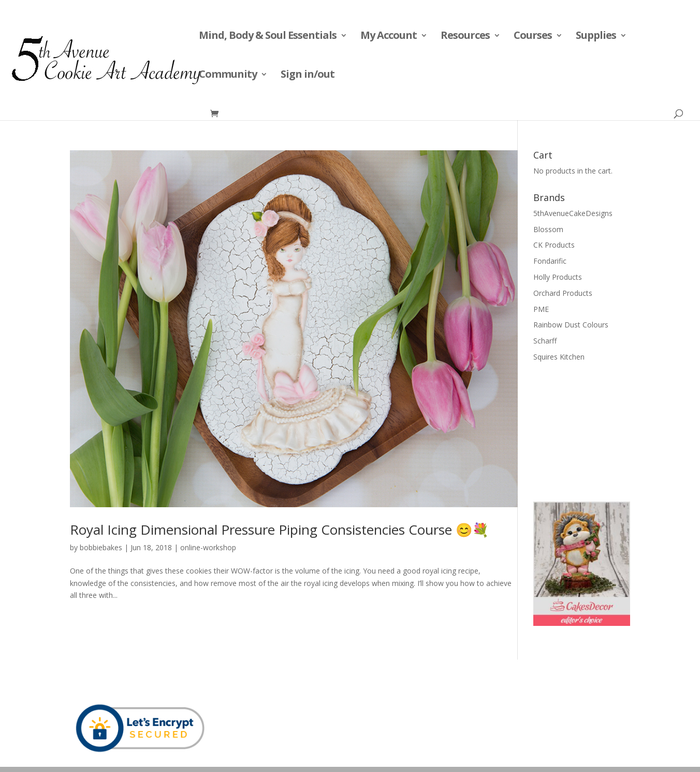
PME (541, 309)
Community (228, 76)
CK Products (554, 245)
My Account (389, 37)
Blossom (548, 229)
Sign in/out (308, 76)
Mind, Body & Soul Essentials (268, 37)
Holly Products (558, 277)
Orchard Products (563, 293)
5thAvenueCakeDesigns (573, 213)
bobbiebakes (101, 547)
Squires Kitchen (559, 357)
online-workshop (208, 547)
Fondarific (550, 261)
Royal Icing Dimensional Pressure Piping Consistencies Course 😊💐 (279, 530)
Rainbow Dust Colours (571, 325)
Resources (465, 37)
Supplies (596, 37)
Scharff (545, 341)
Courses (533, 37)
